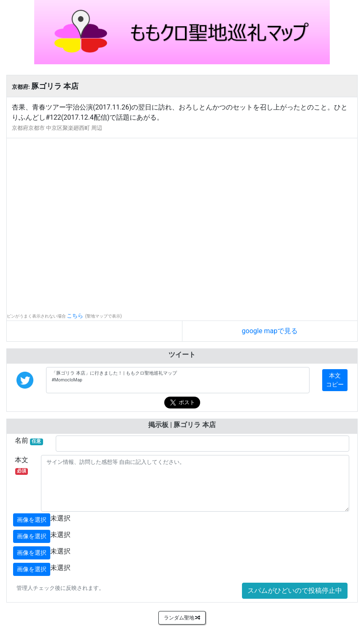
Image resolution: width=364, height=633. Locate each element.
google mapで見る (270, 331)
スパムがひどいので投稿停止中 (295, 591)
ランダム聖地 (182, 618)
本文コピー (335, 380)
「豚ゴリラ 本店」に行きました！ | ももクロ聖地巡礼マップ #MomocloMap (178, 380)
